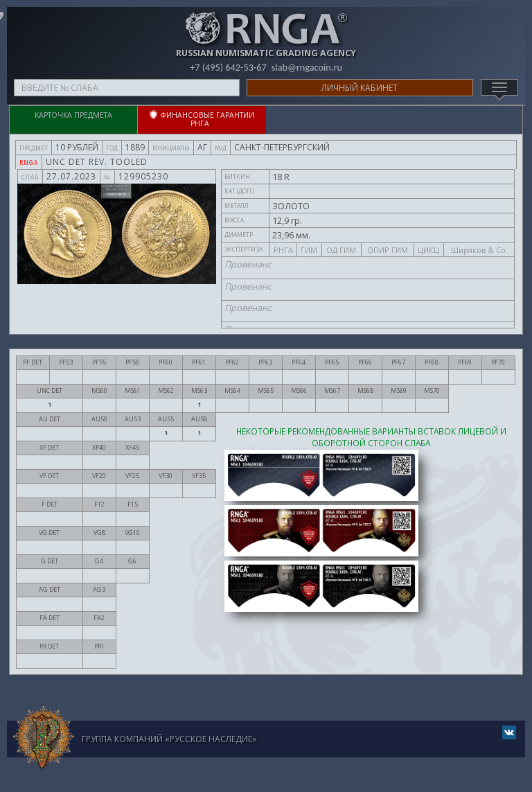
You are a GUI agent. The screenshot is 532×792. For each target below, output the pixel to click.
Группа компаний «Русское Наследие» (169, 739)
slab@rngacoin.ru (308, 67)
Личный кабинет (360, 88)
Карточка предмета (73, 115)
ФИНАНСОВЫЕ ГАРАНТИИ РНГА (202, 119)
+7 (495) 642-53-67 (227, 67)
